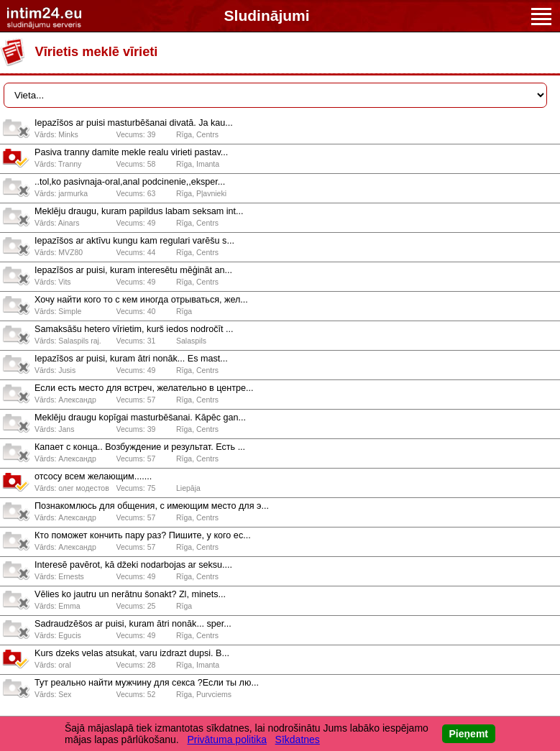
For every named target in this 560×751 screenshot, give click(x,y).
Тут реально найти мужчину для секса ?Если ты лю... (147, 683)
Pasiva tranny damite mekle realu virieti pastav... (131, 152)
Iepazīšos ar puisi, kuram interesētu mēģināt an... (133, 270)
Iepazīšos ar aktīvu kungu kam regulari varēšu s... (134, 241)
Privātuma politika (227, 740)
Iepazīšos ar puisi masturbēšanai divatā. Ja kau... (134, 123)
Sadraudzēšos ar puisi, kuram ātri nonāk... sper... (133, 624)
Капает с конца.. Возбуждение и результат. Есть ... (140, 447)
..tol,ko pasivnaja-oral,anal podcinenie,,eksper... (130, 182)
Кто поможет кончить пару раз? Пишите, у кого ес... (143, 535)
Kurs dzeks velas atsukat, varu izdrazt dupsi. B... (132, 653)
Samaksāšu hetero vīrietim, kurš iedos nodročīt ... (134, 329)
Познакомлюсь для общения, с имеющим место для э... (152, 506)
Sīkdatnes (298, 740)
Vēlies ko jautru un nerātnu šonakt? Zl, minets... (130, 594)
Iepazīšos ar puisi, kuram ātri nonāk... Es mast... (131, 359)
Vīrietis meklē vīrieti (97, 52)
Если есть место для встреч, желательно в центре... (144, 388)
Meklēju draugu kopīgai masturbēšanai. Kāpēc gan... (140, 418)
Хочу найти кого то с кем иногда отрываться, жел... (141, 300)
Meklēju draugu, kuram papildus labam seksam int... (139, 211)
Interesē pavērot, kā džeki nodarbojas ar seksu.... (133, 565)
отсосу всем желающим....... (93, 476)
